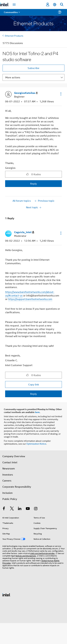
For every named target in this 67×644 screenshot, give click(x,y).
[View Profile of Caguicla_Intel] (24, 232)
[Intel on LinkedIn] (20, 509)
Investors (8, 474)
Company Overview (14, 456)
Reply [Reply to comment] (33, 394)
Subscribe (33, 68)
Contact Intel (10, 462)
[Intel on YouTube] (28, 509)
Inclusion (7, 493)
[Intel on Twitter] (12, 509)
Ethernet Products (14, 36)
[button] (61, 94)
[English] (55, 5)
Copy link (34, 384)
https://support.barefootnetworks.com (30, 299)
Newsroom (9, 468)
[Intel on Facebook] (4, 509)
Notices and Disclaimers (26, 556)
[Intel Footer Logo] (6, 594)
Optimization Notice (36, 444)
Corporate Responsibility (17, 487)
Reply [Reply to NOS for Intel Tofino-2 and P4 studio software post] (33, 184)
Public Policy (10, 499)
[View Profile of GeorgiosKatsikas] (26, 93)
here (37, 412)
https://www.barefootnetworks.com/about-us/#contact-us (30, 294)
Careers (7, 480)
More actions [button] (13, 77)
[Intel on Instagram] (36, 509)
